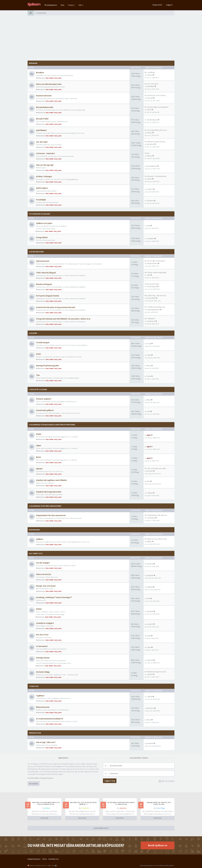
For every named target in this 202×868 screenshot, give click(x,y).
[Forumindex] (31, 13)
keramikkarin (152, 166)
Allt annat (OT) (36, 553)
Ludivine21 (151, 321)
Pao (148, 481)
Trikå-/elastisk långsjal (46, 273)
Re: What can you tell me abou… (157, 539)
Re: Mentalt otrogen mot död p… (157, 672)
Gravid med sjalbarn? (45, 410)
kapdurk (150, 575)
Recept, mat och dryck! (46, 586)
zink (148, 226)
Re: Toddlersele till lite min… (156, 307)
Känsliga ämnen (43, 658)
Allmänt (39, 469)
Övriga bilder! (42, 237)
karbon (150, 75)
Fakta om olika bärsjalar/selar (49, 84)
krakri (51, 78)
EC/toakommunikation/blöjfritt (50, 719)
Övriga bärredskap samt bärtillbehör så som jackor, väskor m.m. (63, 319)
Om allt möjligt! (43, 563)
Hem (63, 5)
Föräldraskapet (43, 342)
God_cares (58, 78)
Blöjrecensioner (43, 707)
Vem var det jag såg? (45, 165)
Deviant (150, 98)
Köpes (39, 434)
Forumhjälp (41, 200)
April (149, 435)
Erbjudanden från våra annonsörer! (51, 515)
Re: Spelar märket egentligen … (157, 272)
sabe (149, 355)
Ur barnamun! (42, 646)
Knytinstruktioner (44, 96)
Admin (48, 808)
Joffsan (150, 493)
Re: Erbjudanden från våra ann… (157, 515)
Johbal (149, 697)
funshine (150, 201)
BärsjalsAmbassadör (45, 107)
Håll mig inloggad (167, 781)
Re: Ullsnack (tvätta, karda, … (156, 142)
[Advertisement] (101, 38)
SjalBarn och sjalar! (44, 223)
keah (149, 636)
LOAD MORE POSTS (101, 828)
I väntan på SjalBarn (38, 389)
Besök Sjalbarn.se (158, 845)
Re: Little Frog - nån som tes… (156, 295)
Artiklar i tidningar (44, 176)
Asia (47, 78)
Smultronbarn (152, 120)
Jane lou (123, 808)
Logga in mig (110, 781)
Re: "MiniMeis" (150, 319)
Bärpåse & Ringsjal (44, 284)
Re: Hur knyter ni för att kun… (156, 95)
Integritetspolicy (47, 778)
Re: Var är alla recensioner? (155, 261)
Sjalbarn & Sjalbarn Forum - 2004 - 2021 (42, 865)
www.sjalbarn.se (72, 179)
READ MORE (44, 818)
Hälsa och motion (44, 574)
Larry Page (161, 808)
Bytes (39, 457)
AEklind (150, 587)
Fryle (149, 344)
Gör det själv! (42, 142)
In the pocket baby (152, 284)
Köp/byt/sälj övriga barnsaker (49, 492)
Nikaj (149, 400)
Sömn (38, 354)
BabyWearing (34, 530)
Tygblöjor (40, 696)
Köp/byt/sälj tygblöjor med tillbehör (52, 480)
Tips (38, 375)
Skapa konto (157, 5)
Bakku (149, 541)
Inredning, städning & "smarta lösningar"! (54, 597)
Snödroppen (152, 286)
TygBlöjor (34, 686)
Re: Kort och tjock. (152, 84)
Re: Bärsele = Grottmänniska (156, 176)
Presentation (35, 733)
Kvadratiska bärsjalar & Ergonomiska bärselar (56, 307)
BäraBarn (33, 63)
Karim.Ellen (151, 298)
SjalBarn (33, 333)
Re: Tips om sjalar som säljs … (156, 468)
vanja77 (150, 189)
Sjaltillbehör (41, 130)
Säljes (39, 445)
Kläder (39, 609)
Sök (81, 5)
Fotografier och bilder (39, 214)
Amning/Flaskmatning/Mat (48, 366)
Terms (45, 859)
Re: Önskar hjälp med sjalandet (157, 107)
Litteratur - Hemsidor (45, 153)
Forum (71, 5)
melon (149, 179)
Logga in (169, 5)
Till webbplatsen (51, 5)
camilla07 (150, 238)
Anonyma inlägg (43, 672)
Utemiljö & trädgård (45, 623)
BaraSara (150, 144)
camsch (150, 624)
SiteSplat (85, 808)
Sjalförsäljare (42, 188)
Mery (149, 366)
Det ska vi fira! (42, 635)
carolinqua (151, 518)
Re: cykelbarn (150, 72)
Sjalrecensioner (36, 252)
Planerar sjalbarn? (44, 399)
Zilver (149, 110)
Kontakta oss (54, 859)
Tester (147, 153)
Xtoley (149, 133)
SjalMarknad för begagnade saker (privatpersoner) (52, 425)
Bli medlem (34, 784)
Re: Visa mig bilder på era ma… (157, 130)
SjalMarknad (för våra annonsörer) (45, 506)
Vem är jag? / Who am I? (46, 742)
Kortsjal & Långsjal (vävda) (48, 296)
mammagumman (153, 310)
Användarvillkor (33, 778)
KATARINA (150, 86)
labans (149, 156)
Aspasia (150, 564)
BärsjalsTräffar (42, 119)
